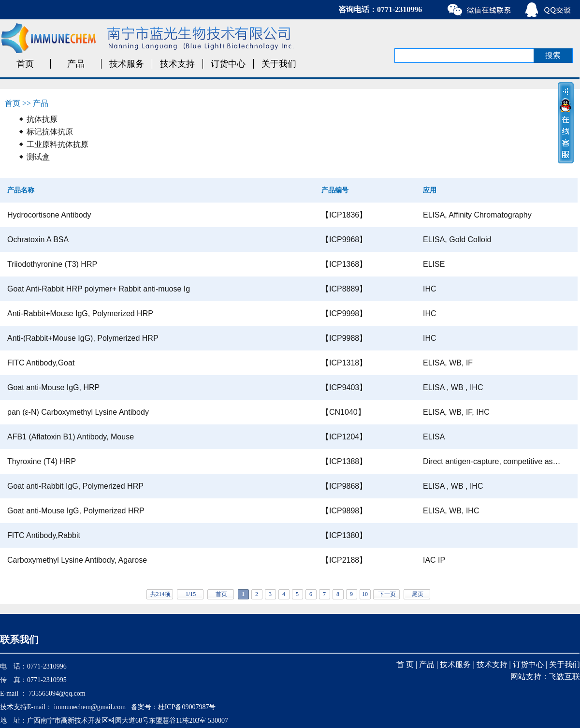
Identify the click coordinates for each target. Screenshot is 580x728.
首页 (25, 64)
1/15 (191, 594)
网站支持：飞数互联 (545, 677)
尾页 (418, 594)
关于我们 (279, 64)
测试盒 (38, 157)
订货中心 (228, 64)
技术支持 (177, 64)
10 (365, 594)
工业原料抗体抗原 (58, 144)
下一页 (387, 594)
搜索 (553, 55)
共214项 (160, 594)
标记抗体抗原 (50, 132)
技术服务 (127, 64)
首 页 (405, 664)
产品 (76, 64)
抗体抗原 (42, 119)
